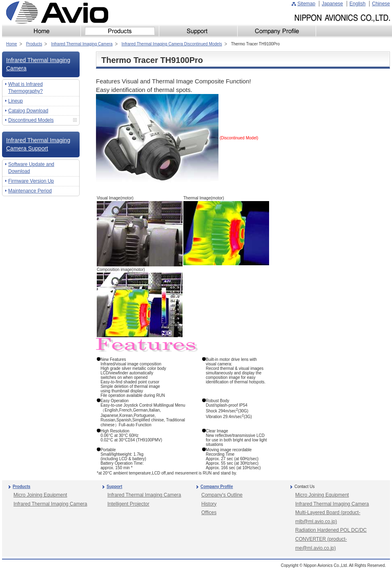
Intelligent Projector (128, 504)
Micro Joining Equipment (40, 495)
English (357, 4)
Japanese (332, 4)
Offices (209, 513)
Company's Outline (222, 495)
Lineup (16, 101)
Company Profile (217, 487)
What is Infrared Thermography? (26, 88)
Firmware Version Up (31, 181)
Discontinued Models (31, 120)
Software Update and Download (31, 168)
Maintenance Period (30, 191)
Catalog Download (28, 111)
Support (114, 487)
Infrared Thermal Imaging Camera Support (38, 144)
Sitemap (306, 4)
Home (12, 44)
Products (34, 44)
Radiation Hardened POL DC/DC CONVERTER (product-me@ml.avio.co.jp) (331, 539)
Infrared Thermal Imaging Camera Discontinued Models (172, 44)
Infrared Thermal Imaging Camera (82, 44)
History (209, 504)
